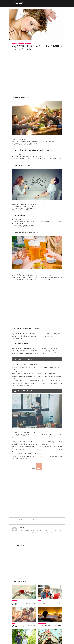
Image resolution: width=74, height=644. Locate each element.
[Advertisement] (24, 62)
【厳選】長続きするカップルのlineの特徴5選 (49, 603)
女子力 (23, 43)
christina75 (21, 528)
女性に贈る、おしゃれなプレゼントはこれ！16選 (50, 625)
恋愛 (26, 43)
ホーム (11, 520)
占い (19, 43)
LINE (40, 601)
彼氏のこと (15, 601)
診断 (30, 43)
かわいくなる (14, 43)
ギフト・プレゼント (42, 623)
